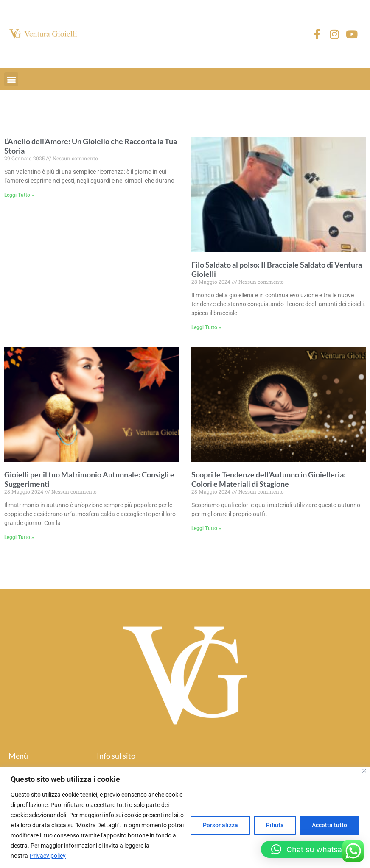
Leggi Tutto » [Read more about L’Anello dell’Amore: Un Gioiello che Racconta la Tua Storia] (19, 195)
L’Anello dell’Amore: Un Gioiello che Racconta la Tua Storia (91, 146)
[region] (185, 817)
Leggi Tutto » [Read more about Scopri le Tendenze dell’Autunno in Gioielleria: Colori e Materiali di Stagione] (206, 528)
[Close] (364, 771)
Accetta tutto (329, 825)
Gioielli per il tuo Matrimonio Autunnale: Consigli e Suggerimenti (89, 479)
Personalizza (220, 825)
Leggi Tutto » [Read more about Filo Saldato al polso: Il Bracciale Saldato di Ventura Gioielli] (206, 327)
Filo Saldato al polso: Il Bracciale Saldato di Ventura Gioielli (277, 269)
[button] (11, 79)
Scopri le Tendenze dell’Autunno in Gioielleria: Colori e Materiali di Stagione (269, 479)
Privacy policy (48, 856)
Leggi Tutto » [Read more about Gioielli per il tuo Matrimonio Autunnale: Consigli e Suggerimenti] (19, 537)
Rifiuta (275, 825)
